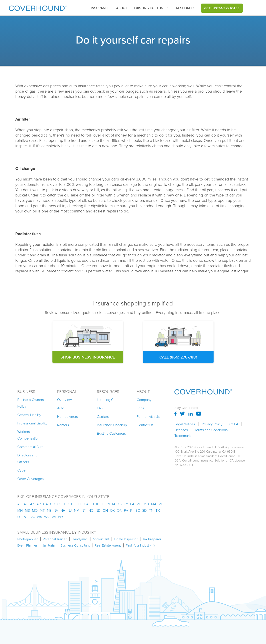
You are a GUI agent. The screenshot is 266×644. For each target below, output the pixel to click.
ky (126, 504)
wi (54, 517)
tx (158, 510)
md (146, 504)
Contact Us (145, 425)
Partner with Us (148, 417)
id (98, 504)
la (132, 504)
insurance (100, 8)
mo (35, 510)
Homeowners (67, 417)
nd (98, 510)
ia (114, 504)
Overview (64, 400)
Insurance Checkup (112, 425)
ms (27, 510)
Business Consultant (75, 545)
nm (77, 510)
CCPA (234, 424)
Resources (186, 8)
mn (20, 510)
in (108, 504)
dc (66, 504)
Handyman (80, 539)
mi (160, 504)
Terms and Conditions (211, 430)
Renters (63, 425)
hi (92, 504)
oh (105, 510)
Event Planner (27, 545)
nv (56, 510)
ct (60, 504)
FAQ (100, 408)
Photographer (28, 539)
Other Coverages (30, 479)
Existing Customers (111, 433)
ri (132, 510)
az (32, 504)
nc (91, 510)
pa (126, 510)
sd (144, 510)
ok (112, 510)
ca (45, 504)
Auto (61, 408)
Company (144, 400)
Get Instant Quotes (222, 8)
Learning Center (109, 400)
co (53, 504)
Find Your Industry (139, 545)
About (122, 8)
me (139, 504)
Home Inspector (126, 539)
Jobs (140, 408)
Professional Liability (32, 423)
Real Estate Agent (108, 545)
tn (151, 510)
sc (138, 510)
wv (47, 517)
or (119, 510)
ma (154, 504)
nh (63, 510)
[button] (100, 8)
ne (49, 510)
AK (26, 504)
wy (61, 517)
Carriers (103, 417)
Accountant (101, 539)
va (33, 517)
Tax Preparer (152, 539)
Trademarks (183, 436)
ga (86, 504)
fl (80, 504)
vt (26, 517)
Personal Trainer (55, 539)
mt (42, 510)
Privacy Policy (212, 424)
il (103, 504)
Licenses (181, 430)
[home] (38, 7)
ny (84, 510)
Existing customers (152, 8)
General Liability (29, 415)
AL (19, 504)
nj (70, 510)
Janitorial (49, 545)
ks (120, 504)
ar (39, 504)
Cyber (22, 470)
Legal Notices (185, 424)
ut (20, 517)
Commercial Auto (30, 447)
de (73, 504)
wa (39, 517)
